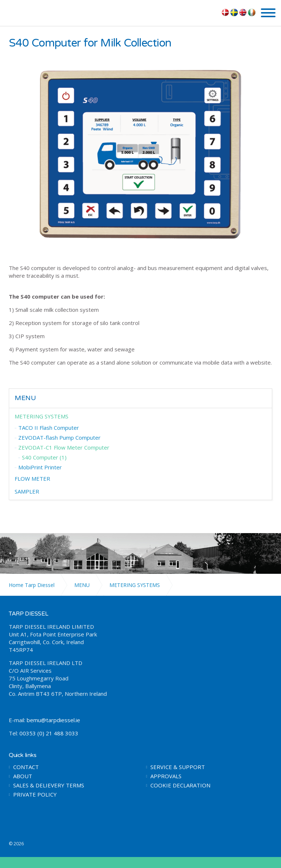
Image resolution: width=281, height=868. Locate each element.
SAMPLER (27, 491)
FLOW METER (32, 479)
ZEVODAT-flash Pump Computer (59, 437)
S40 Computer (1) (44, 457)
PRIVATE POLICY (35, 795)
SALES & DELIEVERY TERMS (49, 785)
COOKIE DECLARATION (180, 785)
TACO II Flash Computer (49, 428)
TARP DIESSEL (39, 12)
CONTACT (26, 767)
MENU (25, 398)
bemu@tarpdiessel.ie (53, 720)
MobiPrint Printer (40, 467)
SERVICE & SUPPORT (178, 767)
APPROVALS (166, 776)
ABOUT (23, 776)
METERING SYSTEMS (42, 416)
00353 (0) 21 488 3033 (49, 733)
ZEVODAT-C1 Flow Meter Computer (64, 447)
